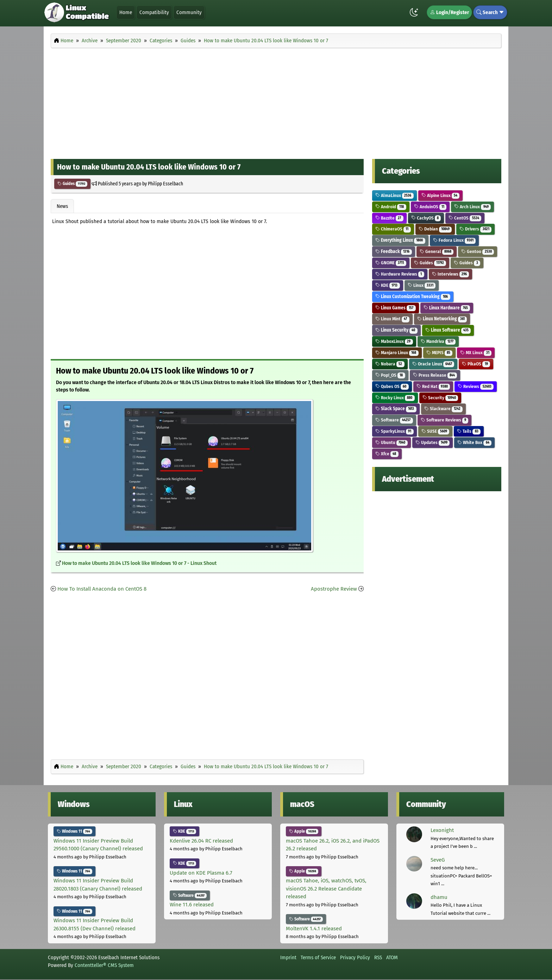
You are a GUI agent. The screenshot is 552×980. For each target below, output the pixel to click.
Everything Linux (400, 240)
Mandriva (438, 341)
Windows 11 (74, 831)
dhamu (439, 897)
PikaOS (476, 364)
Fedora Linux (454, 240)
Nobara (390, 364)
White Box (474, 442)
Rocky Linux (395, 398)
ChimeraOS (393, 229)
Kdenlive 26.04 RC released (201, 841)
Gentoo (478, 251)
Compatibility (154, 12)
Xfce (387, 454)
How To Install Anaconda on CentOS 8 (102, 589)
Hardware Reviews (400, 274)
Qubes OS (392, 386)
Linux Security (396, 330)
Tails (469, 431)
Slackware (444, 409)
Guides (72, 184)
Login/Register (449, 12)
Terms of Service (318, 957)
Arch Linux (472, 207)
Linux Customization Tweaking (413, 297)
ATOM (392, 957)
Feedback (394, 251)
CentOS (465, 218)
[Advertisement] (276, 101)
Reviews (476, 386)
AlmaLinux (394, 195)
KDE (388, 285)
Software (394, 420)
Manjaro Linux (397, 353)
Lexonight (442, 830)
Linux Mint (392, 319)
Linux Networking (442, 319)
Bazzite (389, 218)
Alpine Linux (441, 195)
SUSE (435, 431)
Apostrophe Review (334, 589)
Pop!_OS (390, 375)
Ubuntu (391, 442)
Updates (433, 442)
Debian (435, 229)
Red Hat (433, 386)
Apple (304, 831)
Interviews (451, 274)
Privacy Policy (355, 957)
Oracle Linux (433, 364)
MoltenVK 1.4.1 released (314, 929)
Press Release (435, 375)
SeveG (438, 860)
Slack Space (396, 409)
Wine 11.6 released (192, 905)
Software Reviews (445, 420)
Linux (422, 285)
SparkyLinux (394, 431)
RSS (378, 957)
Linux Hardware (447, 308)
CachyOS (426, 218)
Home (126, 12)
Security (440, 398)
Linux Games (396, 308)
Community (189, 12)
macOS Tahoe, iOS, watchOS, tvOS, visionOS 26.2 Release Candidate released (326, 889)
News (62, 206)
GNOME (391, 263)
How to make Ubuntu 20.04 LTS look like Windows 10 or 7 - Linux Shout (139, 563)
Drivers (475, 229)
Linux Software (448, 330)
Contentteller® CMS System (104, 965)
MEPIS (440, 353)
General (437, 251)
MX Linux (476, 353)
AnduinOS (430, 207)
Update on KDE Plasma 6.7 (201, 873)
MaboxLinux (394, 341)
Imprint (288, 957)
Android (391, 207)
